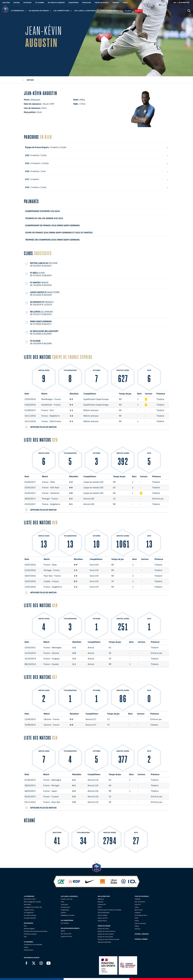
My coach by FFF (66, 934)
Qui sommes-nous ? (30, 899)
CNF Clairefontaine (104, 913)
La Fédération (18, 11)
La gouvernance (29, 910)
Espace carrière (103, 918)
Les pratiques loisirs (141, 915)
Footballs (137, 899)
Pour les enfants (140, 902)
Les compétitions (63, 11)
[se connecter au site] (184, 3)
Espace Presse (102, 921)
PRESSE (125, 3)
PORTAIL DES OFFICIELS (102, 3)
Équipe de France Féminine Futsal (108, 939)
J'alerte (128, 11)
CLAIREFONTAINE (73, 3)
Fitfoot (137, 926)
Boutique (101, 902)
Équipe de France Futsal (105, 937)
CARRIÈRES (116, 3)
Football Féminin (141, 939)
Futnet (137, 921)
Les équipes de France (40, 11)
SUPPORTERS (27, 3)
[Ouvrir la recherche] (189, 11)
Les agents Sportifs (30, 918)
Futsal (137, 907)
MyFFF (63, 931)
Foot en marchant (140, 923)
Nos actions (27, 904)
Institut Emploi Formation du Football (109, 910)
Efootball (137, 913)
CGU (25, 926)
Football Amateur (142, 934)
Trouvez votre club (67, 899)
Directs (139, 11)
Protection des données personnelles (36, 931)
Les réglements (29, 913)
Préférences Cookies (30, 934)
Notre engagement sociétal (32, 902)
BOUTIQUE (17, 3)
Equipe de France (66, 936)
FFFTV (100, 907)
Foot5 (136, 918)
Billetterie (101, 899)
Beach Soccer (139, 910)
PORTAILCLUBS (87, 3)
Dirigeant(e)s (65, 910)
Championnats (28, 950)
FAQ (25, 937)
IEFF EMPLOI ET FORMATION (56, 3)
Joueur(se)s (64, 904)
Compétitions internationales (33, 945)
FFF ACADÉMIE (40, 3)
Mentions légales (29, 929)
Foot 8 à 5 (138, 904)
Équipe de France (103, 929)
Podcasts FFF (102, 904)
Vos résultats (65, 923)
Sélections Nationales (104, 942)
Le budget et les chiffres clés (33, 907)
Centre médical (102, 915)
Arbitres (63, 913)
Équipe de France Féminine (106, 931)
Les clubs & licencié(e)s (86, 11)
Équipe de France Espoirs (106, 934)
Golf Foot (137, 929)
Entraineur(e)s (65, 907)
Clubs (62, 902)
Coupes (26, 947)
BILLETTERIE (6, 3)
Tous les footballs (111, 11)
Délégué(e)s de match (68, 915)
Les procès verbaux (30, 915)
